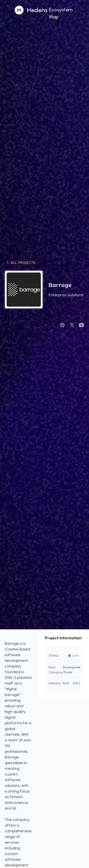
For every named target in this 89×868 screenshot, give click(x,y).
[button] (68, 13)
